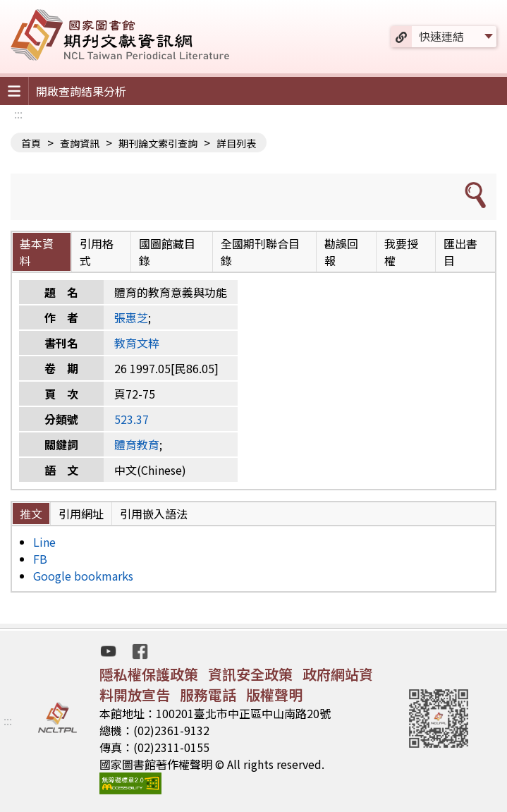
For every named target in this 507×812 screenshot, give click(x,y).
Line (44, 542)
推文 (31, 514)
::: (18, 114)
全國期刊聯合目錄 (260, 252)
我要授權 (401, 252)
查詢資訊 (80, 143)
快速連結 (441, 36)
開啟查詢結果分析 (81, 91)
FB (40, 559)
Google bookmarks (83, 576)
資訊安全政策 (250, 674)
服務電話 (208, 695)
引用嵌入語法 (154, 514)
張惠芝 (131, 317)
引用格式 (97, 252)
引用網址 (81, 514)
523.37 (132, 419)
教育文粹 (137, 343)
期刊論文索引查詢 (158, 143)
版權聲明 (274, 695)
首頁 (31, 143)
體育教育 (137, 444)
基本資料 (37, 252)
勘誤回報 (341, 252)
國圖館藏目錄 (167, 252)
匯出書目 (460, 252)
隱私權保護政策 (149, 674)
